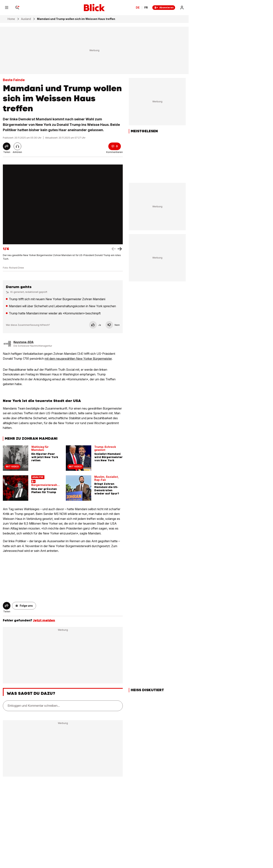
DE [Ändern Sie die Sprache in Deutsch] (138, 8)
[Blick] (94, 8)
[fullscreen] (63, 204)
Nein (113, 325)
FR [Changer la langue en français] (146, 8)
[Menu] (7, 8)
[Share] (7, 146)
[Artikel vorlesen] (17, 146)
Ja (95, 325)
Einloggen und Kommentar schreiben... (34, 706)
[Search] (17, 8)
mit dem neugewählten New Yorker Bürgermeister (78, 359)
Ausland (26, 19)
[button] (24, 606)
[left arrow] (120, 249)
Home (11, 19)
